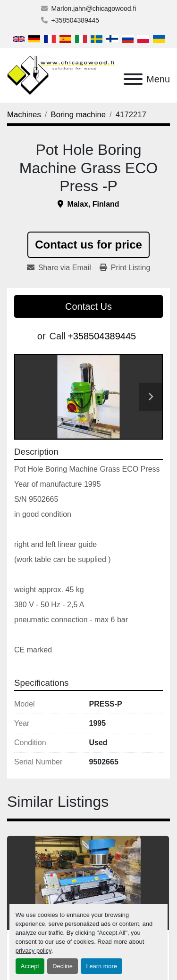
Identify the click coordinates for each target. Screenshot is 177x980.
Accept (30, 966)
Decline (63, 966)
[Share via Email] (61, 268)
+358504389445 (76, 20)
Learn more (101, 966)
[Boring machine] (79, 115)
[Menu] (133, 79)
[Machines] (24, 115)
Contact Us (88, 306)
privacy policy (34, 951)
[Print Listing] (125, 268)
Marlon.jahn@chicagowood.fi (94, 8)
